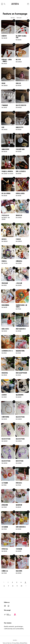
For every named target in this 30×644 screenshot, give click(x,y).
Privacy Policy (16, 643)
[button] (2, 4)
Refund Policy (24, 643)
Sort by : (13, 18)
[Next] (26, 586)
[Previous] (4, 582)
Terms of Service (7, 643)
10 (21, 586)
